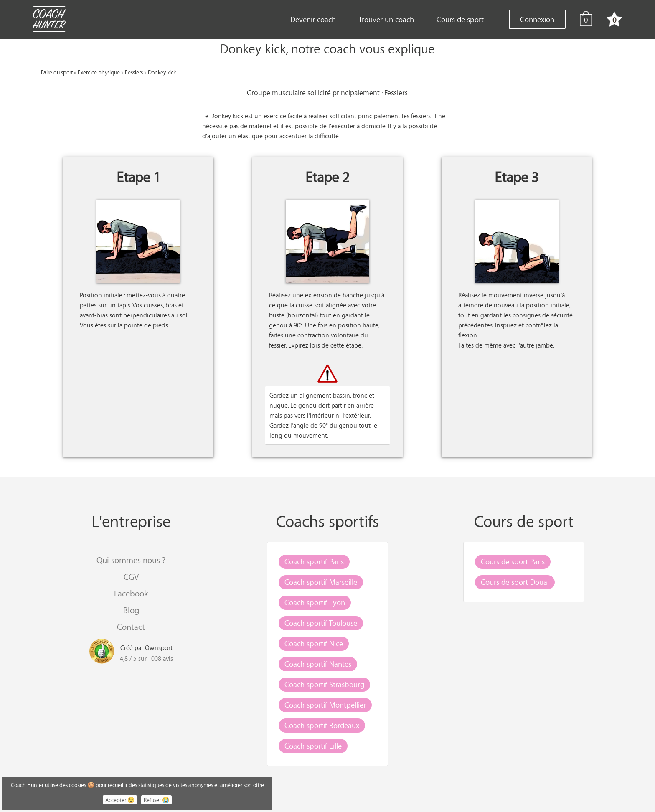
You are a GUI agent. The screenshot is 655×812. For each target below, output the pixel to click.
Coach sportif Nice (314, 643)
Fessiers (134, 72)
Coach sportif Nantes (318, 664)
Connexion (537, 19)
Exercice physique (99, 72)
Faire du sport (57, 72)
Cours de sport (460, 19)
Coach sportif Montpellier (325, 705)
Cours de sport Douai (515, 582)
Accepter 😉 (120, 800)
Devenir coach (313, 19)
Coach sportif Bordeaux (322, 725)
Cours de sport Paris (513, 561)
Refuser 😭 (156, 800)
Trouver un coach (386, 19)
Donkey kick (162, 72)
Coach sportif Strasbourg (324, 684)
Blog (131, 610)
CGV (131, 577)
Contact (131, 627)
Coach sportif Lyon (315, 602)
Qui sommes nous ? (131, 560)
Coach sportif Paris (314, 561)
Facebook (131, 593)
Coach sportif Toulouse (321, 623)
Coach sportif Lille (313, 746)
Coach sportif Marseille (321, 582)
